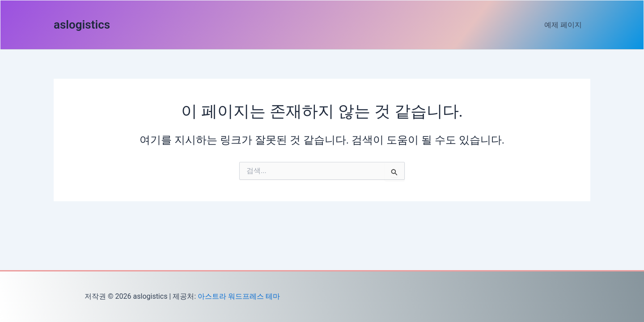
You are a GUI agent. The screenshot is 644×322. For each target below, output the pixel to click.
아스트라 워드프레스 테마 (239, 296)
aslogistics (82, 25)
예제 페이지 (564, 25)
